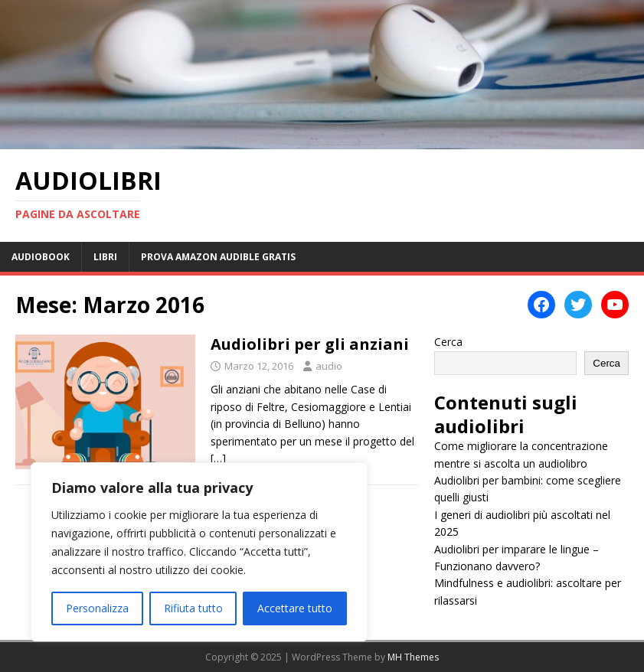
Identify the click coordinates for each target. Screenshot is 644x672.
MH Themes (413, 657)
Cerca (448, 342)
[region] (199, 552)
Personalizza (97, 608)
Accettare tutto (295, 608)
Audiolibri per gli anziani (310, 344)
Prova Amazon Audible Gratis (218, 257)
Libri (105, 257)
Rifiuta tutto (193, 608)
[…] (218, 458)
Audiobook (41, 257)
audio (329, 366)
